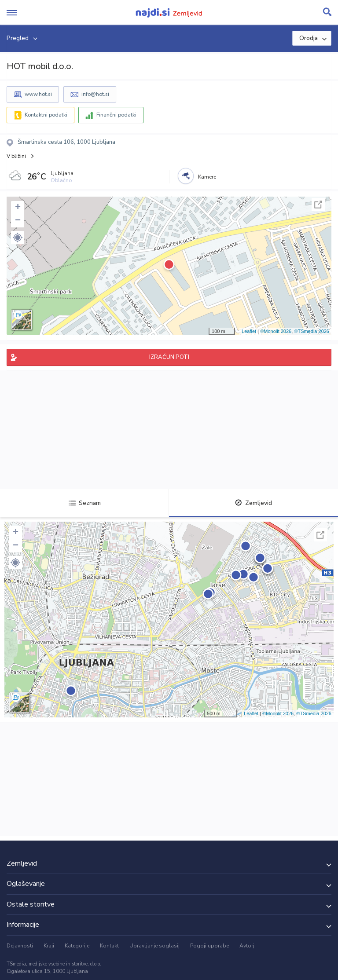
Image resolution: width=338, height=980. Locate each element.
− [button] (18, 221)
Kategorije (77, 946)
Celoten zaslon (318, 205)
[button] (18, 238)
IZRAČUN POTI (169, 357)
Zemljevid (253, 503)
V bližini (16, 156)
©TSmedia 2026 (312, 331)
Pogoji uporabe (209, 946)
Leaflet (249, 331)
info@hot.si (95, 94)
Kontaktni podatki (46, 115)
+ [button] (18, 208)
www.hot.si (38, 94)
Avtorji (248, 946)
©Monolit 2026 (276, 331)
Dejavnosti (20, 946)
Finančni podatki (116, 115)
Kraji (49, 946)
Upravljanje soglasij (154, 946)
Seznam (85, 503)
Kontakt (109, 946)
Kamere (207, 177)
